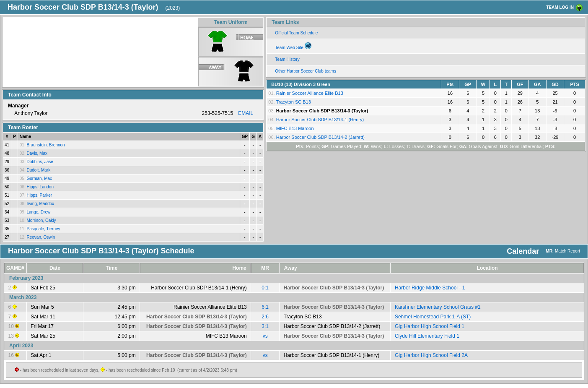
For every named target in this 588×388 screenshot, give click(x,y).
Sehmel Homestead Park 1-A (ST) (433, 317)
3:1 (265, 326)
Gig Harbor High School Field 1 (430, 326)
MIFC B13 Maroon (295, 128)
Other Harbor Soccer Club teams (306, 71)
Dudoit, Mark (38, 170)
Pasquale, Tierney (43, 229)
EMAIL (246, 113)
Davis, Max (37, 153)
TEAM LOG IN (560, 7)
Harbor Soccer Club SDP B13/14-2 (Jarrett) (320, 137)
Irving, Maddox (40, 204)
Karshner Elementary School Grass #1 (438, 307)
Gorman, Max (39, 178)
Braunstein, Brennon (45, 145)
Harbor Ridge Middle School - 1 (430, 288)
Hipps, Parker (39, 195)
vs (265, 336)
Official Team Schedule (296, 33)
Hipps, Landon (40, 187)
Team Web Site (293, 46)
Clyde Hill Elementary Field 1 (427, 336)
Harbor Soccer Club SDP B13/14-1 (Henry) (320, 120)
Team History (287, 59)
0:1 (265, 288)
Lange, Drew (38, 212)
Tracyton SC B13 (293, 102)
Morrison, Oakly (41, 220)
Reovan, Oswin (41, 237)
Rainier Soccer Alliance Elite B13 (310, 93)
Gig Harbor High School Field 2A (431, 355)
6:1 (265, 307)
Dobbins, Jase (40, 162)
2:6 (265, 317)
